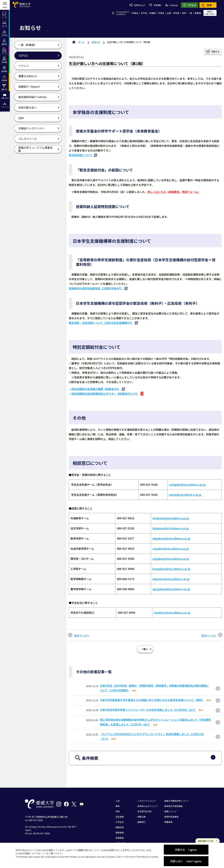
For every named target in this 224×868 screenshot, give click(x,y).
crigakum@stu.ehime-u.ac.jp (171, 546)
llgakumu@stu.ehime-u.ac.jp (171, 526)
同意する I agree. (186, 850)
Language (171, 5)
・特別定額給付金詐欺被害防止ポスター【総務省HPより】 (104, 394)
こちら (43, 853)
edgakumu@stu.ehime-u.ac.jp (171, 536)
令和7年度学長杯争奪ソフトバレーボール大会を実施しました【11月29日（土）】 (148, 701)
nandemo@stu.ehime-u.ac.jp (172, 608)
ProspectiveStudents (123, 13)
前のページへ (82, 627)
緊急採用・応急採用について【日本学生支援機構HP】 (101, 323)
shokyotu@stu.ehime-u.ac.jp (171, 516)
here (123, 857)
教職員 (198, 13)
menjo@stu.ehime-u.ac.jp (185, 495)
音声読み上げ (137, 5)
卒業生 (161, 13)
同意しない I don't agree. (186, 861)
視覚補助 (155, 5)
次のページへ (209, 627)
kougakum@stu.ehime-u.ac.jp (171, 566)
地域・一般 (187, 13)
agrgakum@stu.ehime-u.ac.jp (171, 587)
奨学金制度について (81, 155)
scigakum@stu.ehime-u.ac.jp (171, 556)
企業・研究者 (173, 13)
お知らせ (96, 42)
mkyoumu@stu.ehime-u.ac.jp (171, 577)
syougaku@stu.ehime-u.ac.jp (187, 485)
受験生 (135, 13)
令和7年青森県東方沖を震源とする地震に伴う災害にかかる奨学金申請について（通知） (152, 691)
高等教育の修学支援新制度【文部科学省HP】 (96, 288)
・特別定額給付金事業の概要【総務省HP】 (94, 389)
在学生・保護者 (148, 13)
